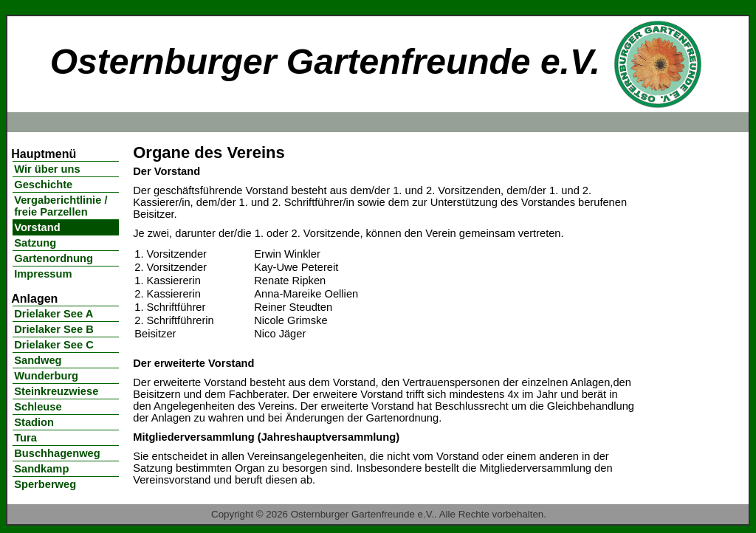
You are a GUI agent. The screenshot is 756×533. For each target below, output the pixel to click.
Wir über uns (47, 169)
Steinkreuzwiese (56, 391)
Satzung (35, 243)
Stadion (34, 422)
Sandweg (38, 360)
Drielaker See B (54, 329)
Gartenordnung (54, 258)
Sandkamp (41, 469)
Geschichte (43, 185)
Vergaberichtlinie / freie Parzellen (61, 206)
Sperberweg (45, 484)
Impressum (43, 274)
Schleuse (38, 407)
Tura (25, 438)
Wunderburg (46, 376)
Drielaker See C (54, 345)
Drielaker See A (54, 314)
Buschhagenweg (57, 453)
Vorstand (37, 227)
